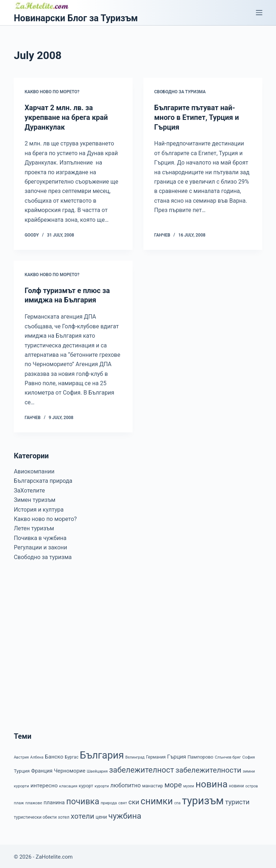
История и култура (39, 508)
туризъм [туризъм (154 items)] (203, 799)
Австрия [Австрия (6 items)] (21, 755)
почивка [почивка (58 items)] (83, 800)
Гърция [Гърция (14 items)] (177, 755)
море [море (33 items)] (173, 783)
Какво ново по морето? (52, 92)
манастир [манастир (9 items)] (152, 784)
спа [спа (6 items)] (178, 802)
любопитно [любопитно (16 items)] (126, 784)
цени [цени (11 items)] (101, 815)
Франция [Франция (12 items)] (42, 769)
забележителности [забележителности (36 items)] (208, 768)
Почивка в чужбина (40, 536)
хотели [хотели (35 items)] (82, 815)
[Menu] (259, 13)
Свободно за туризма (180, 92)
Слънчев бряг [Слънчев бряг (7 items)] (228, 755)
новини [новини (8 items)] (236, 784)
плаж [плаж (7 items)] (19, 801)
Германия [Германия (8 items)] (156, 755)
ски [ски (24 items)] (134, 800)
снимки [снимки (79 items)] (157, 800)
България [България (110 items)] (102, 754)
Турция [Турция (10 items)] (22, 769)
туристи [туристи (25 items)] (238, 801)
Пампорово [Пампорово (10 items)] (201, 755)
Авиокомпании (34, 470)
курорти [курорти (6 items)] (102, 784)
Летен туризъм (34, 527)
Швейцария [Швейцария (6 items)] (97, 770)
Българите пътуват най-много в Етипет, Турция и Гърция (197, 117)
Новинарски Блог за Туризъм (76, 18)
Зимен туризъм (34, 498)
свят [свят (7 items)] (123, 801)
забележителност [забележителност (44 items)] (141, 768)
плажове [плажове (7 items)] (34, 801)
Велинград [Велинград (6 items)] (135, 755)
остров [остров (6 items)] (252, 784)
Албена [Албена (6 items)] (37, 755)
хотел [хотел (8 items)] (64, 816)
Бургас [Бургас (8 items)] (72, 755)
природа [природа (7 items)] (109, 801)
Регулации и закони (40, 546)
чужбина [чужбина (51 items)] (125, 815)
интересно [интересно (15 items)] (44, 784)
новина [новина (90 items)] (211, 782)
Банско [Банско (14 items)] (54, 755)
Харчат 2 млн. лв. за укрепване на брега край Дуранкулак (66, 117)
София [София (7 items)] (249, 755)
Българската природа (43, 479)
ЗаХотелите (29, 489)
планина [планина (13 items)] (54, 801)
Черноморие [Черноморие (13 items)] (70, 769)
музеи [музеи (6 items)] (189, 784)
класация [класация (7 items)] (68, 784)
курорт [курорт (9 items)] (86, 784)
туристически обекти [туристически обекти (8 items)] (35, 816)
